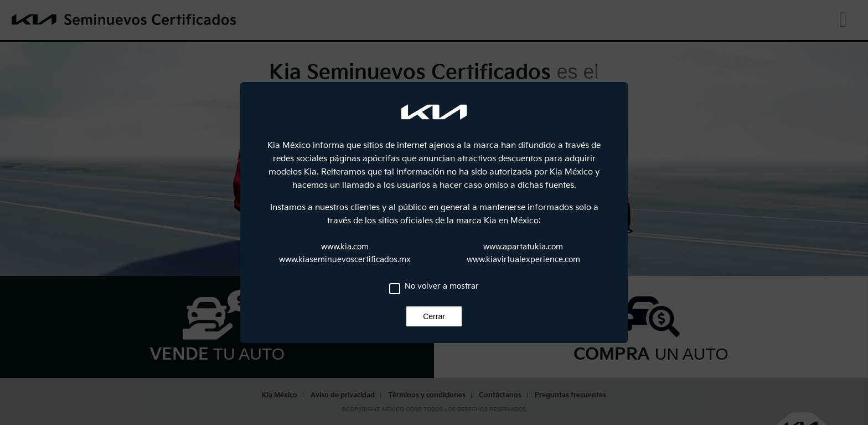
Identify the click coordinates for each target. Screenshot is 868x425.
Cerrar (434, 316)
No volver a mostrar (442, 286)
